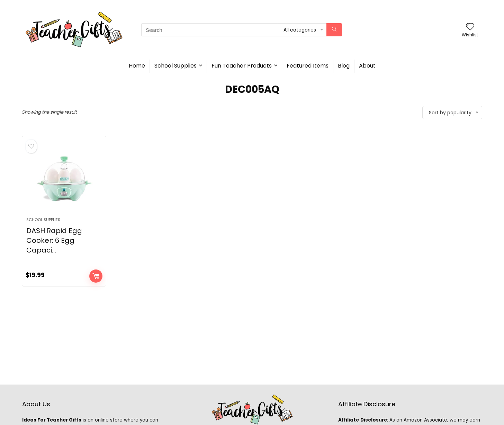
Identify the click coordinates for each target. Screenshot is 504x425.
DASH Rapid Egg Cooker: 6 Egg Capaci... (54, 240)
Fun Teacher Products (242, 66)
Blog (344, 66)
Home (137, 66)
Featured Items (308, 66)
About (367, 66)
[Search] (334, 30)
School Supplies (175, 66)
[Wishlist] (470, 27)
